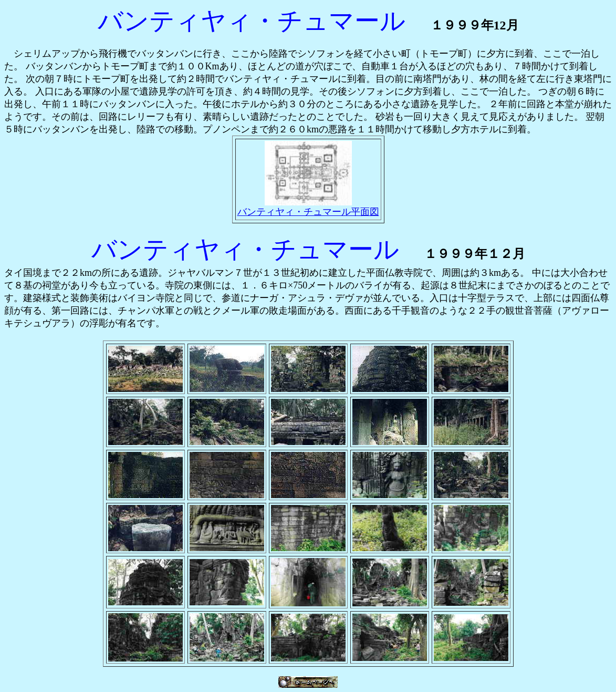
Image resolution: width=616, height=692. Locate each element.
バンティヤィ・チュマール (245, 249)
